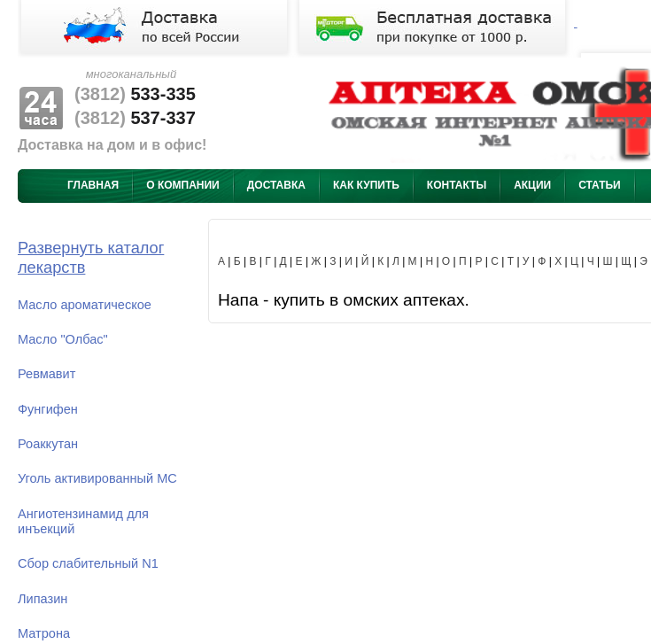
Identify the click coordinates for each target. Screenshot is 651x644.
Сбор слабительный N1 (88, 563)
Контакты (457, 185)
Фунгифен (48, 409)
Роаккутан (48, 444)
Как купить (366, 185)
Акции (532, 185)
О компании (183, 185)
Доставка (276, 185)
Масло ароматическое (85, 305)
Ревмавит (46, 374)
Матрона (44, 633)
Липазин (43, 599)
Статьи (600, 185)
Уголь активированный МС (97, 478)
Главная (93, 185)
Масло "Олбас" (63, 339)
